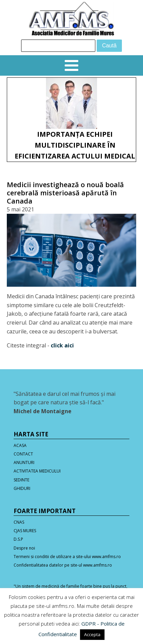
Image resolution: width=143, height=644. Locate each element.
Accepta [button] (92, 634)
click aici (62, 345)
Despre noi (24, 548)
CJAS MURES (25, 531)
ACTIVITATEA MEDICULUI (37, 471)
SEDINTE (21, 480)
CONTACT (23, 454)
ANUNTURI (24, 462)
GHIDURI (22, 488)
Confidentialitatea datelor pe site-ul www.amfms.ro (63, 565)
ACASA (20, 445)
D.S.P (18, 539)
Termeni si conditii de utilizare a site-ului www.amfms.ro (67, 557)
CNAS (19, 522)
